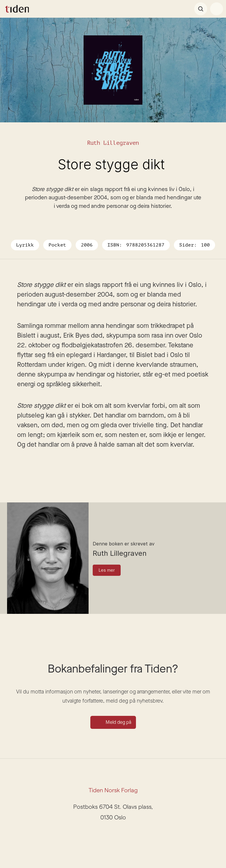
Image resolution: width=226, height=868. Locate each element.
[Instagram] (106, 835)
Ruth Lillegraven (113, 143)
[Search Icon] (201, 9)
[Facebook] (120, 835)
